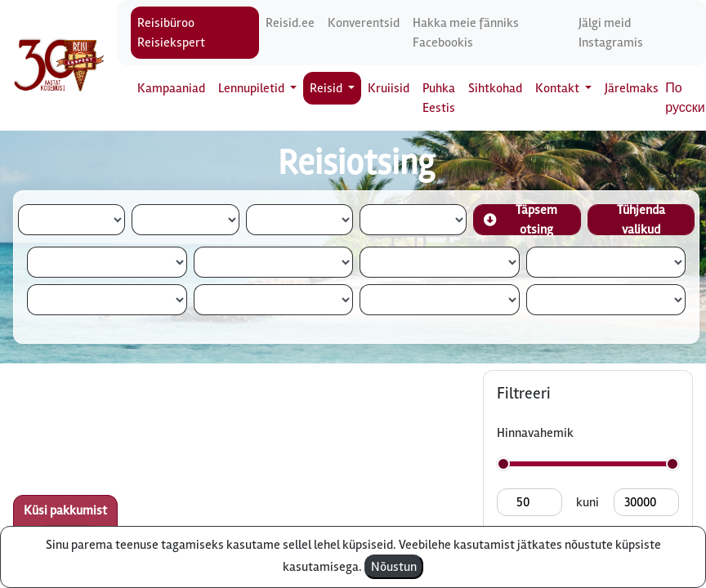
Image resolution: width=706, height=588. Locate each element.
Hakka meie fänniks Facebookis (466, 33)
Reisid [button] (327, 88)
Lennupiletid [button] (252, 88)
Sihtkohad (495, 88)
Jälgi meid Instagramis (611, 33)
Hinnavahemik (535, 433)
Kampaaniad (171, 88)
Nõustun (394, 567)
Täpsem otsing (521, 220)
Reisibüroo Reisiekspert (171, 33)
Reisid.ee (290, 23)
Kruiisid (389, 88)
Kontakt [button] (559, 88)
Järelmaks (632, 88)
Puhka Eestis (439, 98)
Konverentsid (364, 23)
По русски (685, 98)
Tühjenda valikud (641, 220)
